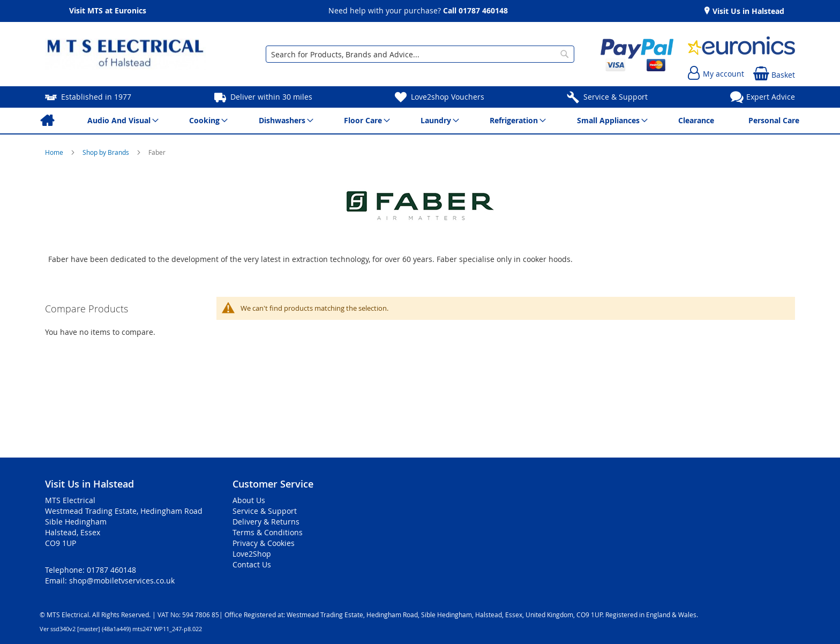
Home (55, 152)
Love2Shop (252, 554)
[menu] (420, 121)
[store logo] (125, 54)
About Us (249, 500)
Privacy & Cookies (264, 543)
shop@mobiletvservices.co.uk (122, 581)
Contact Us (252, 564)
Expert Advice (771, 97)
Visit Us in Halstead (747, 11)
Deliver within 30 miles (271, 97)
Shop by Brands (107, 152)
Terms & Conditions (268, 532)
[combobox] (420, 54)
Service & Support (616, 97)
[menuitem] (47, 121)
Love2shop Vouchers (448, 97)
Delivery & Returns (266, 522)
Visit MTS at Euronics (108, 9)
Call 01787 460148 (475, 10)
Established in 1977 (96, 97)
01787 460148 (111, 570)
